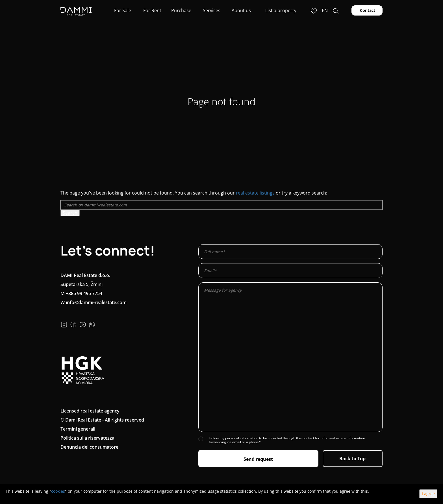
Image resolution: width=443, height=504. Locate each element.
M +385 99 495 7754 (81, 293)
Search (70, 213)
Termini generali (78, 429)
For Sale (122, 10)
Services (211, 10)
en (325, 10)
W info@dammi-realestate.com (94, 302)
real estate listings (255, 193)
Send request (258, 459)
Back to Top (352, 459)
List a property (281, 10)
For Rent (152, 10)
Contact (367, 10)
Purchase (181, 10)
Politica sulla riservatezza (87, 438)
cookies (58, 491)
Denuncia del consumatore (89, 447)
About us (241, 10)
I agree (428, 494)
